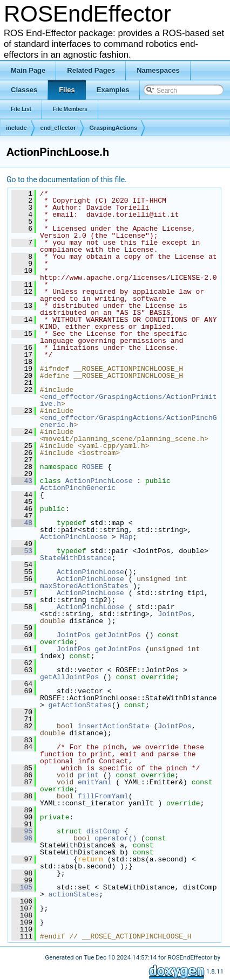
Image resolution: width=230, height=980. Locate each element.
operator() (118, 838)
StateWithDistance (76, 558)
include (16, 128)
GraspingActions (114, 128)
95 (22, 831)
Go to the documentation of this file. (67, 180)
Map (126, 537)
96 (22, 838)
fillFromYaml (103, 796)
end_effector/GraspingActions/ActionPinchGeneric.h (128, 421)
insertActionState (114, 726)
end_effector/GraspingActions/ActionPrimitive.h (128, 400)
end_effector (58, 128)
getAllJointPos (69, 677)
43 (22, 481)
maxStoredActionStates (84, 586)
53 (22, 551)
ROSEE (93, 467)
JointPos (174, 614)
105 (22, 887)
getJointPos (118, 635)
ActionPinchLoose (99, 481)
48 (22, 523)
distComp (103, 831)
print (88, 775)
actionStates (74, 894)
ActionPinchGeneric (78, 488)
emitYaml (94, 782)
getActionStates (80, 705)
